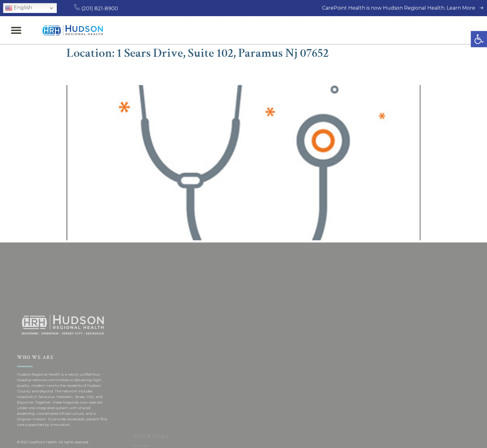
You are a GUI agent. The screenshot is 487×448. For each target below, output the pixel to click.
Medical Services (246, 30)
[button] (479, 39)
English (18, 8)
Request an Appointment (447, 30)
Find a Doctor (196, 30)
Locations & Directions (374, 30)
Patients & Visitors (306, 30)
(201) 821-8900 (96, 9)
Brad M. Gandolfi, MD (119, 72)
